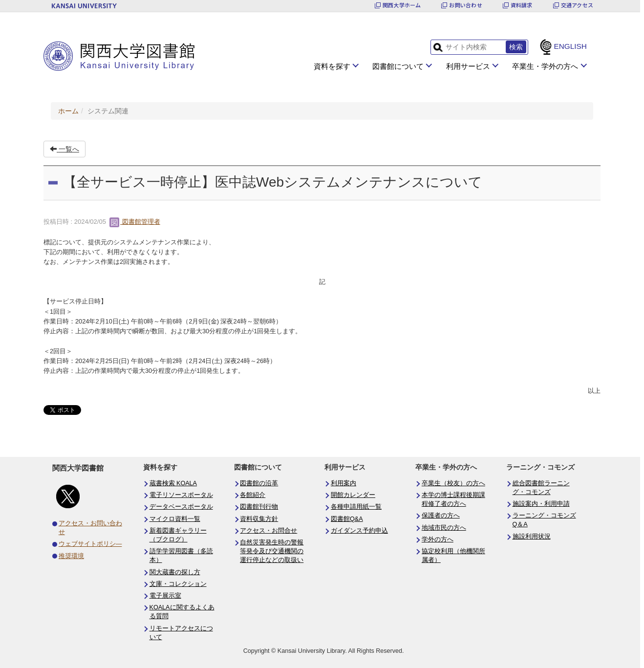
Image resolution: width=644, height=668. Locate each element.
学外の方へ (438, 539)
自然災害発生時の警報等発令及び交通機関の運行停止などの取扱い (272, 551)
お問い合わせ (465, 5)
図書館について (398, 66)
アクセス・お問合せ (268, 531)
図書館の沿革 (259, 483)
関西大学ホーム (402, 5)
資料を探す (332, 66)
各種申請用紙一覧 (356, 507)
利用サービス (468, 66)
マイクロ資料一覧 (175, 519)
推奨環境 (71, 556)
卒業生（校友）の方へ (453, 483)
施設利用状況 (532, 537)
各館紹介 (253, 495)
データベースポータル (181, 507)
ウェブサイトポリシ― (90, 544)
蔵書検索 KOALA (173, 483)
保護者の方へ (441, 516)
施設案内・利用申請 (541, 504)
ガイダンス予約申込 (359, 531)
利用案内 (343, 483)
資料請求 (522, 5)
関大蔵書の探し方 (175, 572)
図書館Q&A (347, 519)
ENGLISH (570, 46)
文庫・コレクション (178, 584)
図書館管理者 (135, 222)
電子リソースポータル (181, 495)
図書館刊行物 (259, 507)
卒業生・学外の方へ (545, 66)
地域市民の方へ (444, 528)
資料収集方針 (259, 519)
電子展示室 (165, 596)
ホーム (68, 111)
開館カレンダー (353, 495)
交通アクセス (577, 5)
